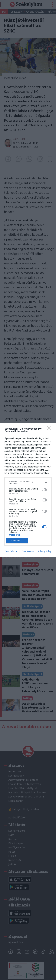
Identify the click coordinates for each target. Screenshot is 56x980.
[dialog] (28, 490)
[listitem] (28, 482)
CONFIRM (17, 540)
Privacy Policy (45, 551)
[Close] (50, 429)
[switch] (45, 490)
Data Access (28, 551)
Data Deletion (11, 551)
